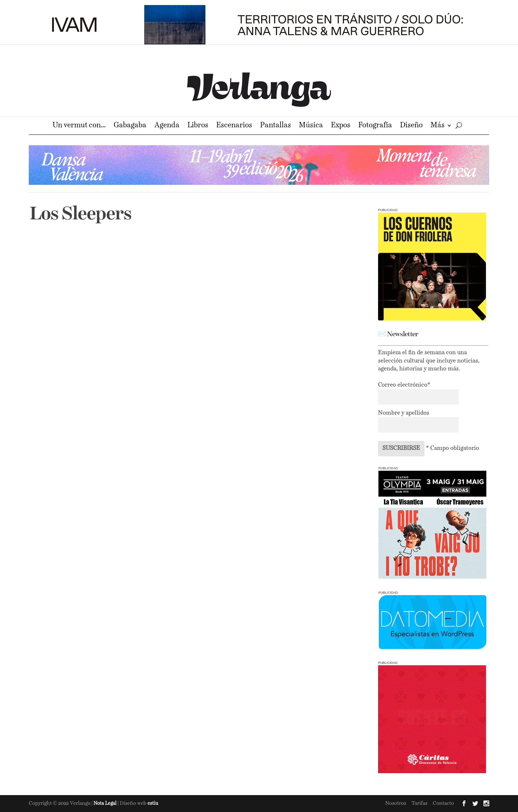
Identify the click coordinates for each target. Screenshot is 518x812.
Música (311, 126)
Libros (198, 126)
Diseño (411, 126)
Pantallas (276, 126)
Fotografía (375, 126)
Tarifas (419, 803)
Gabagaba (130, 126)
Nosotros (396, 803)
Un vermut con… (79, 126)
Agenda (167, 126)
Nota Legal (106, 804)
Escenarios (234, 126)
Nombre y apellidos (404, 413)
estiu (153, 804)
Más (438, 126)
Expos (341, 126)
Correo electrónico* (404, 385)
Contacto (443, 803)
